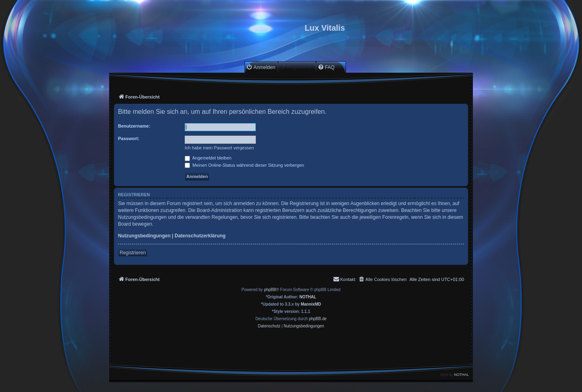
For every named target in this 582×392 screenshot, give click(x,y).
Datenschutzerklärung (200, 236)
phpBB (270, 290)
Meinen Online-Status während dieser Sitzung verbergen (244, 165)
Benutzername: (134, 126)
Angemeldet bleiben (208, 158)
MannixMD (311, 304)
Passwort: (129, 138)
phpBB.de (318, 319)
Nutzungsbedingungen (144, 236)
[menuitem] (261, 67)
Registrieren (133, 253)
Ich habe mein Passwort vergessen (219, 148)
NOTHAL (308, 297)
